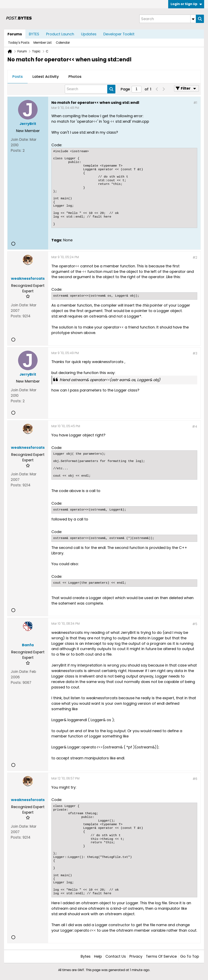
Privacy (136, 956)
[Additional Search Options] (193, 19)
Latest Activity (46, 76)
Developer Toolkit (119, 34)
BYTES (34, 34)
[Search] (168, 19)
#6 (195, 779)
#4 (195, 427)
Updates (89, 34)
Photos (75, 76)
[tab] (18, 77)
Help (98, 956)
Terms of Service (161, 956)
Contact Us (116, 956)
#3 (195, 353)
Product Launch (60, 34)
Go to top (190, 956)
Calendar (63, 43)
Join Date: (20, 139)
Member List (43, 43)
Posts (18, 76)
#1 (195, 103)
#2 (195, 257)
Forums (15, 34)
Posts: (16, 150)
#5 (195, 624)
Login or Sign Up (186, 4)
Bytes (86, 956)
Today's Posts (19, 43)
